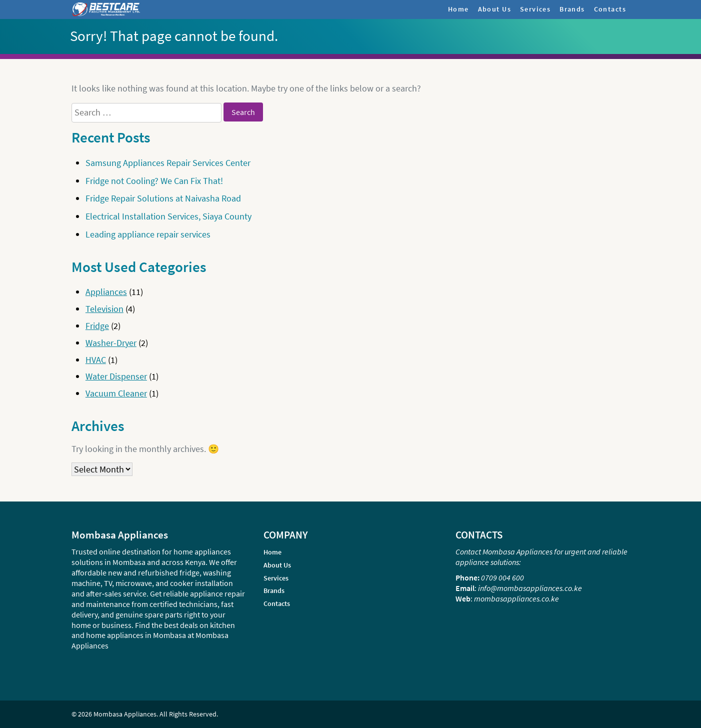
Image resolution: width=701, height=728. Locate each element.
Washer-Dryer (111, 343)
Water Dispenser (116, 376)
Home (458, 9)
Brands (572, 9)
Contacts (610, 9)
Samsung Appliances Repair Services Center (168, 163)
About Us (494, 9)
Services (535, 9)
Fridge (97, 326)
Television (104, 309)
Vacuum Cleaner (116, 393)
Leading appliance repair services (148, 234)
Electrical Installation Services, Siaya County (168, 216)
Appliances (106, 292)
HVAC (96, 360)
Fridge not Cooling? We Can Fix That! (154, 181)
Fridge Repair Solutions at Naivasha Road (163, 198)
